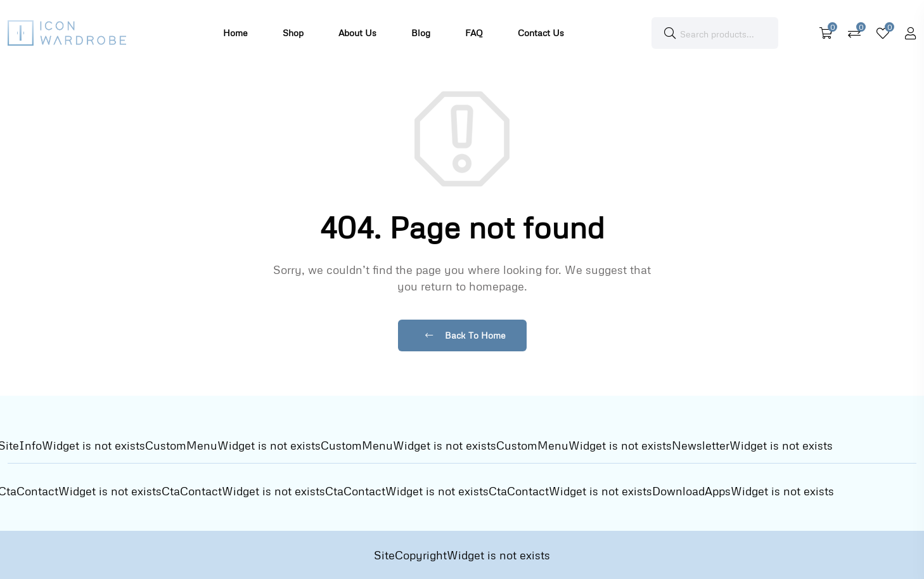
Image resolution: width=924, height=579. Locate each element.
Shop (293, 33)
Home (235, 33)
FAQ (474, 33)
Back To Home (465, 335)
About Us (357, 33)
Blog (421, 33)
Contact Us (541, 33)
